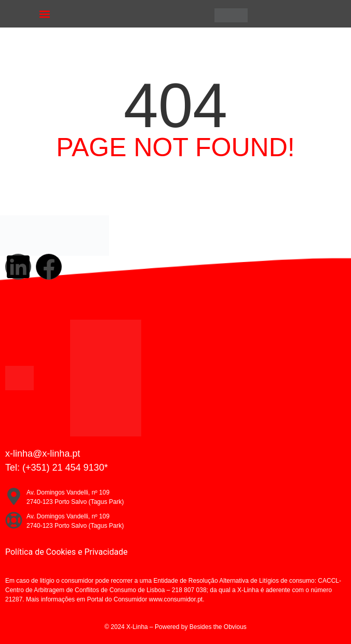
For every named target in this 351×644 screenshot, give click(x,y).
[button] (45, 14)
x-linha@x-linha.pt (43, 454)
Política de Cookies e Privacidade (66, 552)
